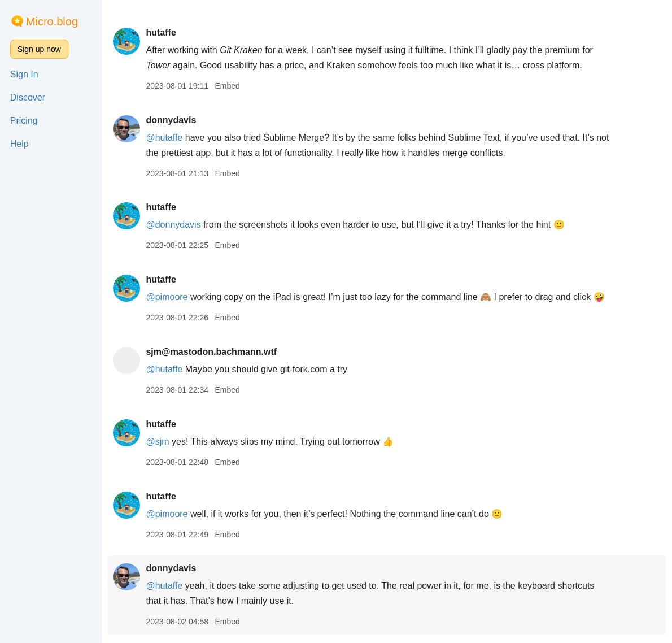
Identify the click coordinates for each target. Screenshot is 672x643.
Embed (227, 86)
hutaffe (161, 32)
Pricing (24, 121)
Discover (28, 97)
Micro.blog (52, 21)
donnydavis (171, 120)
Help (19, 144)
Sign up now (39, 49)
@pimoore (167, 297)
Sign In (24, 74)
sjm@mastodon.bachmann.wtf (211, 352)
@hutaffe (164, 138)
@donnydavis (173, 225)
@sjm (157, 442)
